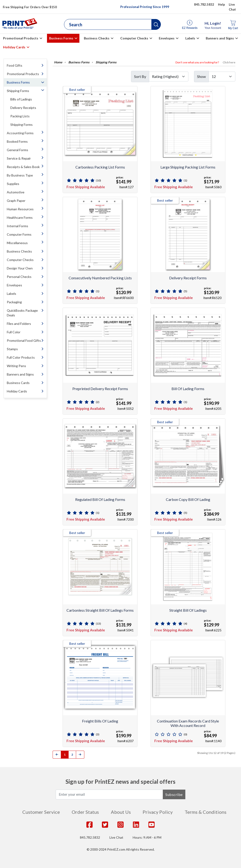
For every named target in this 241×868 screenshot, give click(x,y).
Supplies (13, 184)
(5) (185, 291)
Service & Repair (19, 158)
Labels (190, 38)
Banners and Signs (220, 38)
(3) (98, 734)
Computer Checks (134, 38)
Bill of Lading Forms (188, 389)
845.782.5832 (90, 837)
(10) (98, 180)
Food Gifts (15, 65)
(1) (185, 180)
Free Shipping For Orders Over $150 (30, 7)
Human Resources (20, 209)
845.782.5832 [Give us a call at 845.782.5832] (204, 4)
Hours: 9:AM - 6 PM (147, 837)
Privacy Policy (158, 812)
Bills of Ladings (21, 99)
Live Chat (116, 837)
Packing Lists (20, 116)
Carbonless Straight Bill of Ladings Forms (100, 610)
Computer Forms (19, 234)
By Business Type (20, 175)
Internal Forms (17, 226)
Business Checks (97, 38)
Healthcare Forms (20, 217)
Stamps (12, 349)
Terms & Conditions (206, 812)
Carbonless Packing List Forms (100, 167)
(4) (185, 624)
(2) (98, 402)
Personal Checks (19, 277)
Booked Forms (17, 141)
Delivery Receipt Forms (188, 278)
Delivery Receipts (23, 108)
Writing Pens (16, 366)
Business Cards (18, 383)
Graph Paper (16, 201)
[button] (156, 24)
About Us (121, 812)
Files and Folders (19, 324)
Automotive (16, 192)
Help (222, 4)
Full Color (14, 332)
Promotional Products (21, 38)
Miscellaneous (17, 243)
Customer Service (41, 812)
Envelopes (167, 38)
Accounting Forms (20, 133)
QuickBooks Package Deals (22, 313)
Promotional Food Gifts (24, 340)
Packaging (14, 302)
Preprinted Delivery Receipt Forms (100, 389)
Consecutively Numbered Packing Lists (100, 278)
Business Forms (61, 38)
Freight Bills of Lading (100, 721)
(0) (185, 734)
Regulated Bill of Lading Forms (100, 499)
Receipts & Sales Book (23, 167)
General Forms (17, 150)
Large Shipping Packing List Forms (188, 167)
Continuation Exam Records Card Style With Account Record (188, 723)
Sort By (140, 76)
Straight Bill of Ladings (188, 610)
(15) (98, 624)
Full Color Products (21, 357)
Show (201, 76)
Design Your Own (20, 268)
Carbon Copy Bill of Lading (188, 499)
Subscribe (174, 794)
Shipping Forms (18, 91)
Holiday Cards (14, 47)
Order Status (85, 812)
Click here (229, 62)
